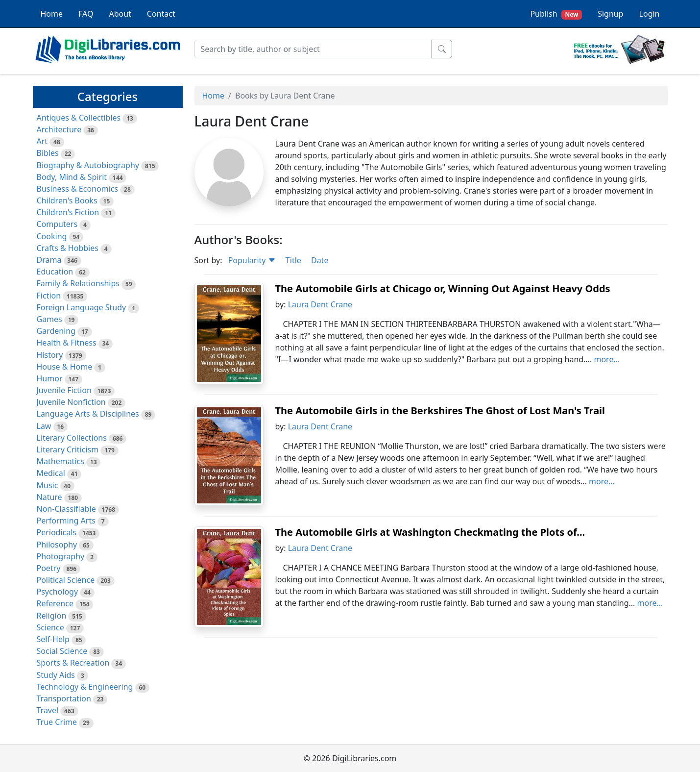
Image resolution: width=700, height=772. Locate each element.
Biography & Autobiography (88, 165)
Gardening (56, 331)
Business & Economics (78, 189)
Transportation (64, 698)
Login (650, 14)
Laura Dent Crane (320, 304)
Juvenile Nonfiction (71, 402)
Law (44, 426)
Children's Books (67, 200)
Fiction (49, 296)
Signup (610, 14)
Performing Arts (66, 521)
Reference (55, 603)
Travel (48, 710)
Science (50, 627)
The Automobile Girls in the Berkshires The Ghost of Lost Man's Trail (440, 411)
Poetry (49, 568)
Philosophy (57, 545)
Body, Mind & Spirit (72, 177)
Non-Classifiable (66, 509)
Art (42, 141)
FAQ (86, 14)
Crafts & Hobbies (68, 248)
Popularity (252, 260)
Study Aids (56, 675)
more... (607, 359)
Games (49, 319)
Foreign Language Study (82, 307)
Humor (50, 378)
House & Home (65, 367)
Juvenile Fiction (64, 390)
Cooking (52, 236)
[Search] (313, 49)
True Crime (57, 722)
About (120, 14)
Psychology (58, 592)
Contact (161, 14)
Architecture (59, 129)
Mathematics (60, 461)
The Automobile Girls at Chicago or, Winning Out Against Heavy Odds (443, 288)
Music (48, 485)
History (50, 355)
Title (293, 260)
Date (320, 260)
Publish (556, 14)
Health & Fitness (67, 343)
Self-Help (53, 639)
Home (52, 14)
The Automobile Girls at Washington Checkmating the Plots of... (430, 532)
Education (55, 272)
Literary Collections (72, 438)
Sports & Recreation (73, 663)
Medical (51, 473)
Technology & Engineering (85, 687)
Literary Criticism (68, 449)
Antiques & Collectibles (79, 118)
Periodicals (57, 532)
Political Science (66, 580)
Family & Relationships (78, 283)
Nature (49, 497)
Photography (61, 556)
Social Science (62, 651)
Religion (52, 616)
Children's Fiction (68, 212)
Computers (57, 224)
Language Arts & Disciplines (88, 414)
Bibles (48, 153)
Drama (49, 260)
